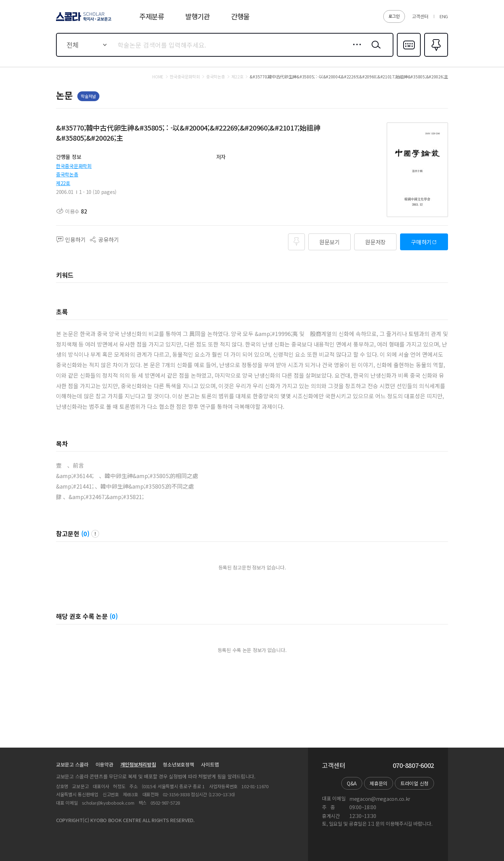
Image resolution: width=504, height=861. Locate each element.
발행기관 (198, 16)
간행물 (240, 16)
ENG (444, 16)
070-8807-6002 (413, 765)
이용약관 (104, 764)
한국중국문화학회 (74, 166)
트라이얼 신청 (414, 783)
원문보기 (330, 242)
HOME (158, 77)
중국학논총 (67, 174)
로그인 (394, 16)
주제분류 (152, 16)
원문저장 (375, 242)
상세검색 (355, 50)
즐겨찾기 (435, 56)
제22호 (63, 183)
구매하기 (421, 242)
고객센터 (420, 16)
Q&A (352, 783)
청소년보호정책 (178, 764)
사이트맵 (210, 764)
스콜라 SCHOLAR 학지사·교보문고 (83, 21)
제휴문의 (379, 783)
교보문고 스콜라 (72, 764)
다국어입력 (409, 56)
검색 (374, 50)
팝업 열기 (95, 534)
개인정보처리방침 (138, 764)
